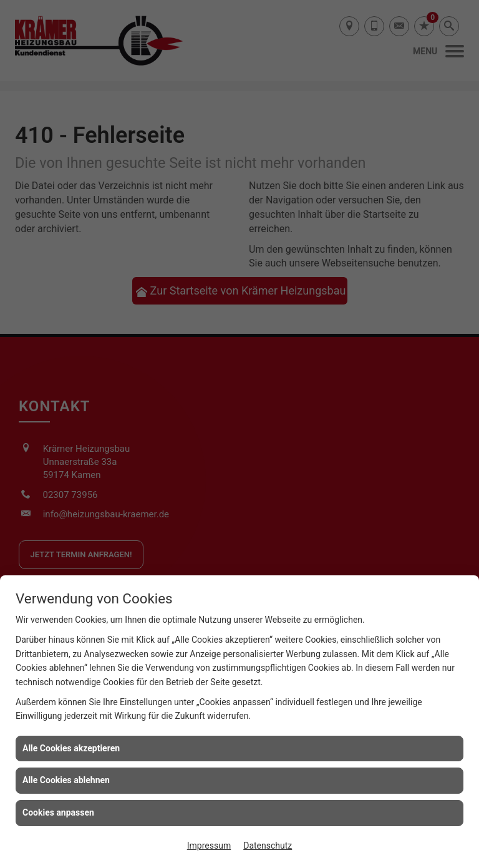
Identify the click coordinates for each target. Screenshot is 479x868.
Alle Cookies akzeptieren (71, 748)
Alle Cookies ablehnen (66, 780)
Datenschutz (268, 846)
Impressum (209, 846)
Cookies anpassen (58, 812)
